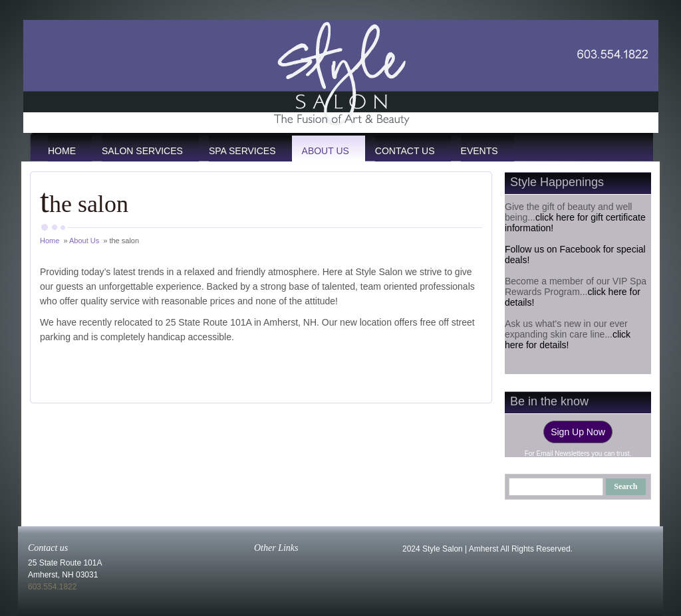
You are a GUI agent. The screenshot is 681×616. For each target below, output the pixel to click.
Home (62, 151)
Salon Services (142, 151)
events (479, 151)
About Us (326, 151)
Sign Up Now (578, 432)
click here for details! (568, 340)
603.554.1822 (52, 587)
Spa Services (242, 151)
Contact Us (405, 151)
